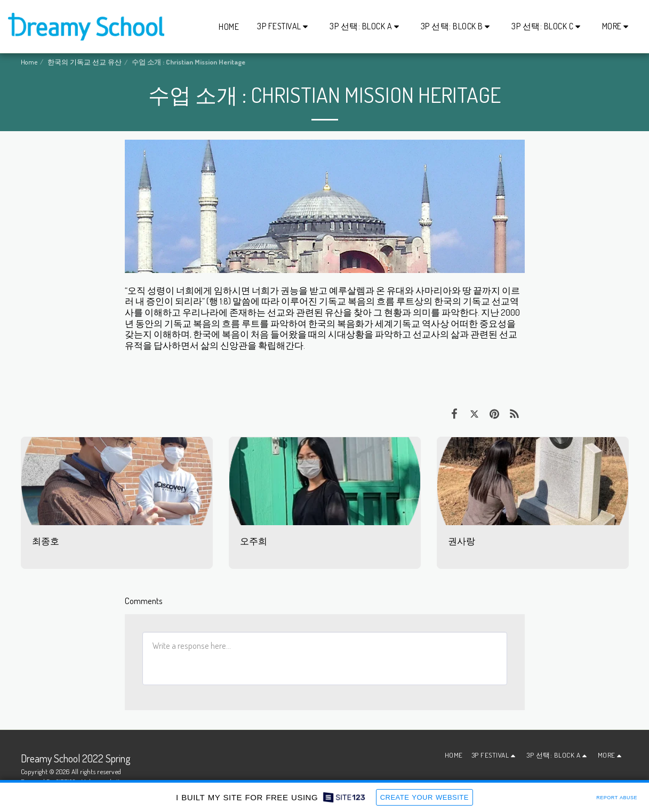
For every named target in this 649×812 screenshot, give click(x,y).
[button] (284, 26)
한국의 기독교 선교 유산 (85, 62)
